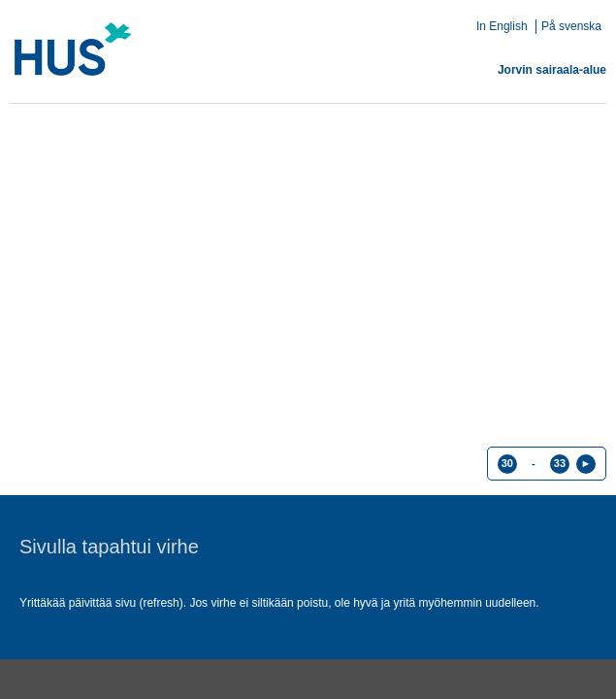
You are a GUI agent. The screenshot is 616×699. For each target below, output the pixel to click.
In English (502, 26)
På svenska (571, 26)
